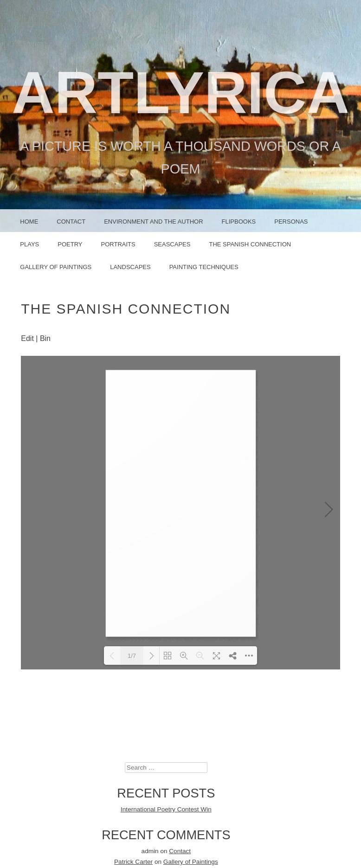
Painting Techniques (204, 267)
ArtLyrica (180, 93)
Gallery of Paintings (56, 267)
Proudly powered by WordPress (132, 853)
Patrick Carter (133, 687)
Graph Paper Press (243, 853)
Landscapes (130, 267)
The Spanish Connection (250, 244)
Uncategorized (166, 803)
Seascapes (172, 244)
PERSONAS (291, 222)
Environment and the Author (153, 222)
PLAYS (29, 244)
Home (29, 222)
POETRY (70, 244)
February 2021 (166, 761)
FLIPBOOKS (239, 222)
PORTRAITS (118, 244)
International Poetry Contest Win (166, 635)
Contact (71, 222)
